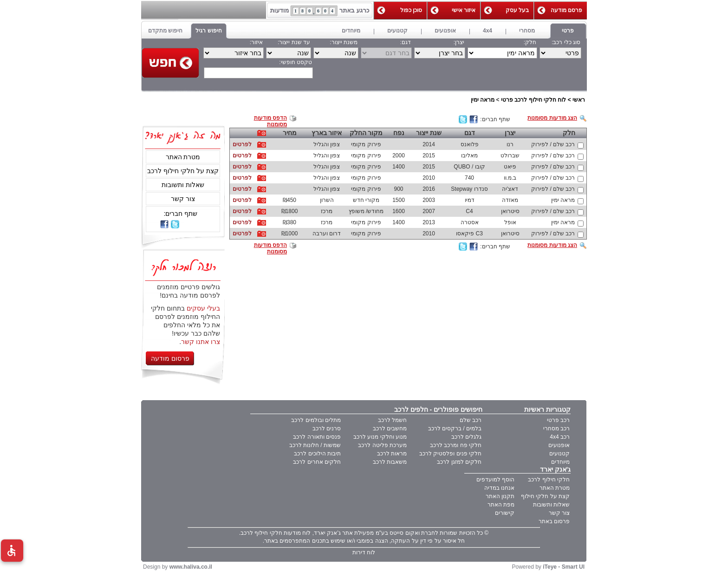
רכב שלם (471, 420)
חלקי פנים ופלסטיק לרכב (450, 454)
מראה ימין (483, 100)
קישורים (505, 513)
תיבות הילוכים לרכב (317, 454)
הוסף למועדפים (495, 480)
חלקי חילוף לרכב (549, 480)
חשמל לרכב (392, 420)
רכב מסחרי (556, 428)
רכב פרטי (558, 420)
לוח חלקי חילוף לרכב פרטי (533, 100)
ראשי (579, 100)
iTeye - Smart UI (564, 567)
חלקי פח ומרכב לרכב (456, 445)
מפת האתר (501, 505)
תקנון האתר (500, 496)
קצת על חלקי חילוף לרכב (183, 171)
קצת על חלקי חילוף (545, 496)
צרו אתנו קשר (201, 342)
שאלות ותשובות (183, 185)
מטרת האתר (183, 157)
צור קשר (183, 199)
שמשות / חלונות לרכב (315, 445)
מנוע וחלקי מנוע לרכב (380, 437)
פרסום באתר (554, 521)
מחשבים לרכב (390, 428)
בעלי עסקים (203, 308)
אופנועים (559, 445)
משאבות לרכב (390, 462)
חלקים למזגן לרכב (459, 462)
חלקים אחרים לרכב (317, 462)
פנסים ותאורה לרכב (317, 437)
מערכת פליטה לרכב (382, 445)
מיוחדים (560, 462)
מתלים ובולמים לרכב (316, 420)
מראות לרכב (392, 454)
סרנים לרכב (327, 428)
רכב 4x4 (560, 437)
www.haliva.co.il (191, 567)
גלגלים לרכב (466, 437)
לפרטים (242, 144)
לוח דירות (364, 552)
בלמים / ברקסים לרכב (455, 428)
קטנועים (559, 454)
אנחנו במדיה (499, 488)
